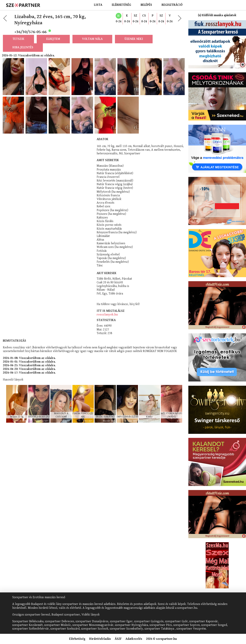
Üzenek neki (134, 45)
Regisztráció (172, 5)
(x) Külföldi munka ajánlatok (217, 15)
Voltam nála (92, 45)
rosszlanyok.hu (107, 240)
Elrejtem (53, 45)
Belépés (146, 5)
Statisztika (106, 245)
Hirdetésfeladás (100, 639)
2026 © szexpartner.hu (161, 639)
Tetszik (18, 45)
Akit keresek (107, 198)
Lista (98, 5)
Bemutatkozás (15, 266)
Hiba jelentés (23, 53)
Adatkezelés (134, 639)
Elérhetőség (121, 5)
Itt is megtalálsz (111, 236)
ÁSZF (118, 639)
